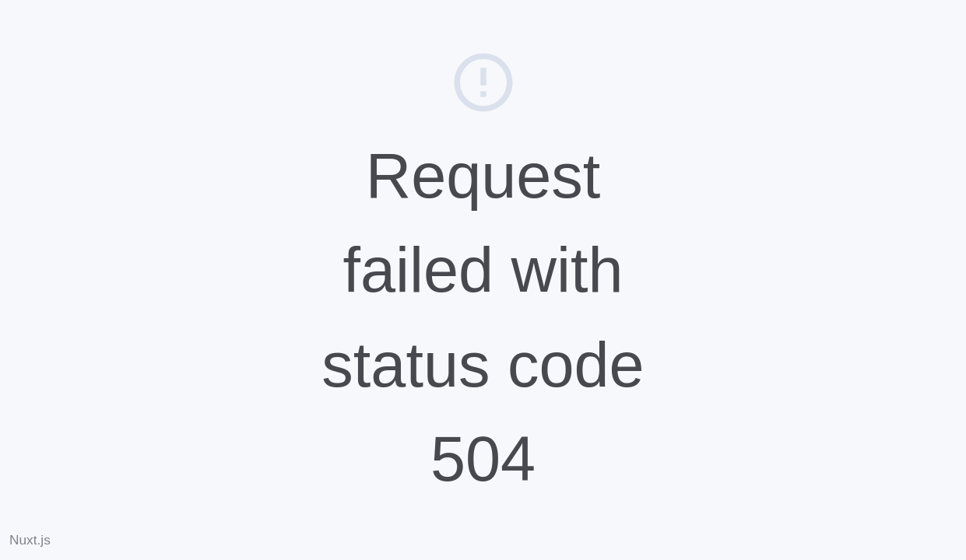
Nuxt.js (30, 540)
